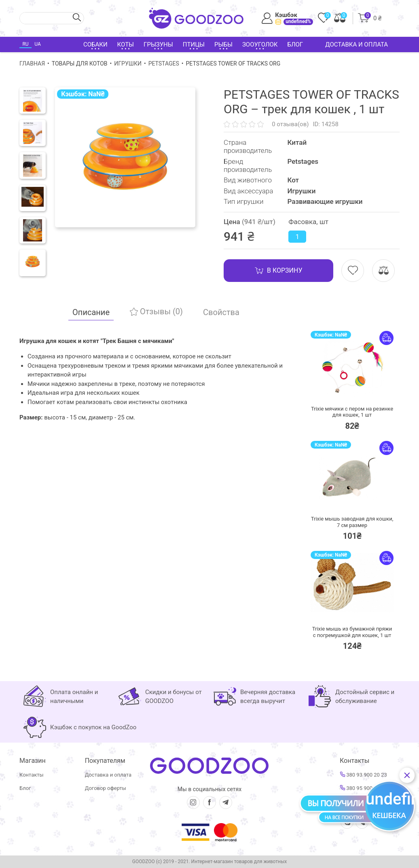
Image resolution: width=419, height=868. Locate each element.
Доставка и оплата (357, 44)
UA (37, 44)
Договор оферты (106, 788)
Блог (295, 44)
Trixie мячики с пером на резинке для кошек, (352, 412)
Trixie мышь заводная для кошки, (352, 522)
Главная (32, 64)
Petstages (164, 64)
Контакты (32, 775)
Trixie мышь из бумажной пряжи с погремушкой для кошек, (352, 632)
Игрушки (128, 64)
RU (25, 44)
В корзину (278, 271)
